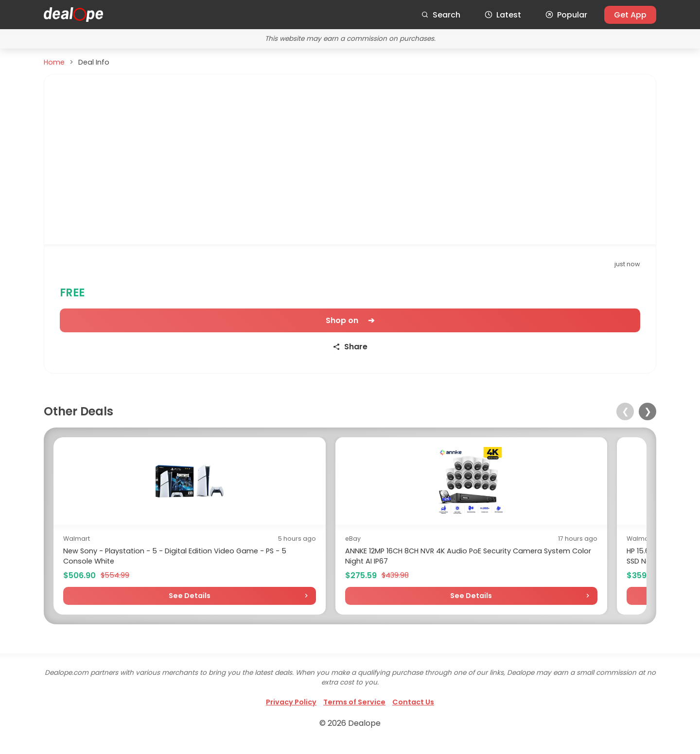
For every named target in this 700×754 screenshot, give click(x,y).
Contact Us (413, 712)
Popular (566, 15)
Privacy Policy (291, 712)
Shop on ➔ (350, 320)
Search (441, 15)
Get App (630, 15)
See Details (126, 606)
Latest (503, 15)
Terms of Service (354, 712)
